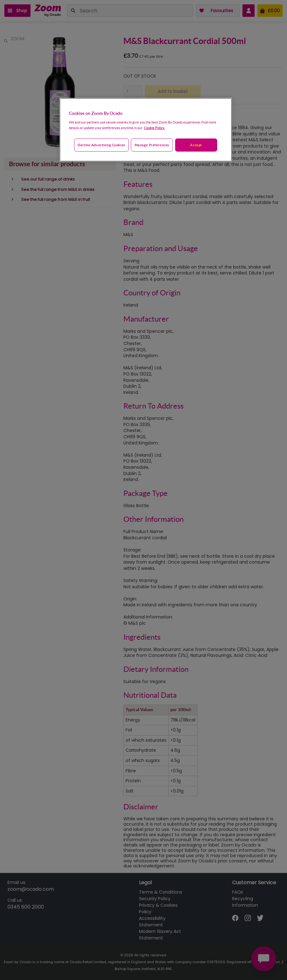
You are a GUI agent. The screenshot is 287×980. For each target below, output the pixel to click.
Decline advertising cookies (101, 145)
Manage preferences (152, 145)
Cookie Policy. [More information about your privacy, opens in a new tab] (154, 128)
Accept (196, 145)
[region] (146, 130)
